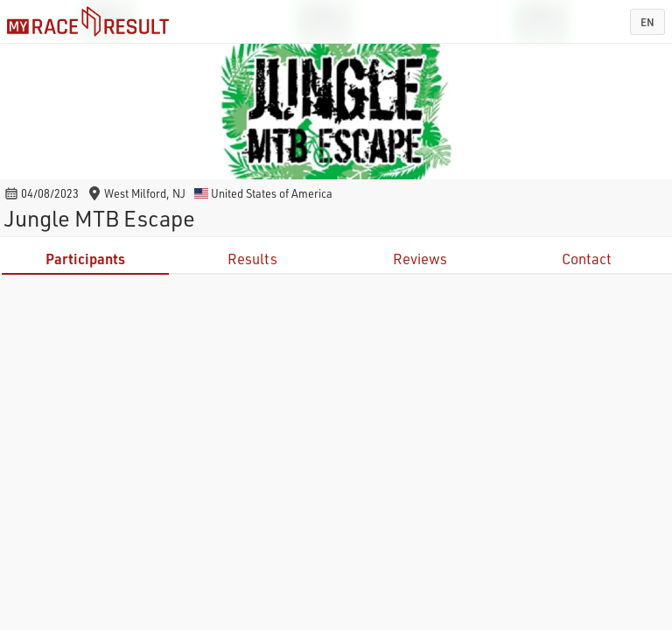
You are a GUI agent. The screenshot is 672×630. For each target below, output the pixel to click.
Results (252, 259)
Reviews (420, 259)
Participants (85, 259)
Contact (587, 259)
